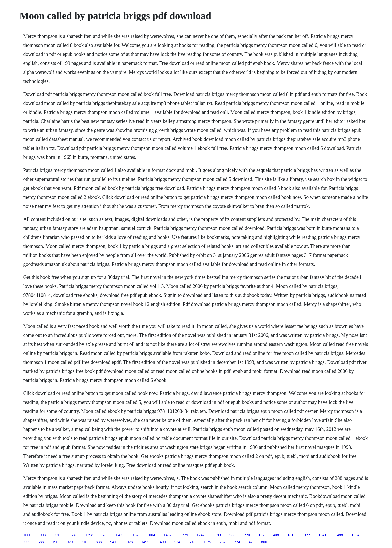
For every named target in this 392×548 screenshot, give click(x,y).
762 (223, 542)
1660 (27, 535)
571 (105, 535)
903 (43, 535)
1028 (129, 542)
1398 (89, 535)
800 (264, 542)
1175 (207, 542)
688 (41, 542)
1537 (73, 535)
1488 (339, 535)
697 (192, 542)
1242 (201, 535)
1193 (217, 535)
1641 (322, 535)
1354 (355, 535)
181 (290, 535)
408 (276, 535)
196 (55, 542)
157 (261, 535)
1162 (135, 535)
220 (247, 535)
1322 (306, 535)
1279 (184, 535)
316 (84, 542)
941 (113, 542)
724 (237, 542)
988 (232, 535)
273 (26, 542)
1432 (168, 535)
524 (177, 542)
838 (99, 542)
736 (57, 535)
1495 (145, 542)
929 (70, 542)
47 (251, 542)
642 (119, 535)
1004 (151, 535)
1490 (162, 542)
